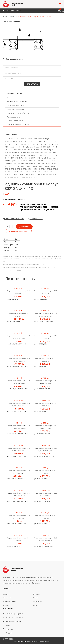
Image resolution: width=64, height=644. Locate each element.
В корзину (24, 227)
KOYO (24, 150)
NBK (28, 152)
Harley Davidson (28, 147)
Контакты (36, 594)
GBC (7, 147)
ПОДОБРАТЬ (32, 84)
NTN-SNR (16, 155)
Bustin (21, 141)
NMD (50, 152)
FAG (22, 144)
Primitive (46, 155)
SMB (16, 158)
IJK (41, 147)
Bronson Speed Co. (11, 141)
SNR (25, 158)
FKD (33, 144)
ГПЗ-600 (49, 175)
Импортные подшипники (15, 121)
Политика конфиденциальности (40, 642)
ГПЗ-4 (26, 175)
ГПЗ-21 (44, 169)
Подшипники (37, 602)
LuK (41, 150)
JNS (7, 150)
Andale (22, 139)
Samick (44, 158)
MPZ (54, 150)
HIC (16, 147)
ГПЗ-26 (27, 172)
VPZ (53, 161)
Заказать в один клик (19, 231)
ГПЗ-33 (21, 175)
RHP (51, 155)
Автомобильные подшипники (17, 102)
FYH (48, 144)
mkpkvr (8, 625)
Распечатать (35, 219)
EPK (12, 144)
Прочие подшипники (14, 117)
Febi (52, 144)
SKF (12, 158)
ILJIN (49, 147)
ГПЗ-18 (14, 169)
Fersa (56, 144)
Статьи (35, 598)
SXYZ (38, 158)
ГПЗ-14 (40, 166)
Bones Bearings (44, 139)
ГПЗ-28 (39, 172)
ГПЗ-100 (8, 166)
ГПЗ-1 (48, 163)
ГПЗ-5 (38, 175)
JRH (11, 150)
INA (53, 147)
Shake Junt (51, 158)
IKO (45, 147)
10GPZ (8, 139)
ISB (56, 147)
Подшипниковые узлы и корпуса (18, 125)
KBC (19, 150)
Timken (40, 161)
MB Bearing (47, 150)
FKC (30, 144)
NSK (7, 155)
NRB (54, 152)
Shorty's (8, 161)
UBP (45, 161)
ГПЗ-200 (37, 169)
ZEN (15, 163)
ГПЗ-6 (43, 175)
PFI (37, 155)
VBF (49, 161)
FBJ (26, 144)
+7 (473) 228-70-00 (15, 618)
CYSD (54, 141)
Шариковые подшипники (16, 106)
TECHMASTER (22, 161)
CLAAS (40, 141)
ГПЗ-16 (52, 166)
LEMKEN (30, 150)
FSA (44, 144)
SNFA (21, 158)
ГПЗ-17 (8, 169)
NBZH (37, 152)
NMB (46, 152)
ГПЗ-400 (32, 175)
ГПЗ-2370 (9, 172)
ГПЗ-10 (54, 163)
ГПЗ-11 (22, 166)
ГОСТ (43, 163)
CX (50, 141)
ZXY (22, 163)
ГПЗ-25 (21, 172)
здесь (19, 270)
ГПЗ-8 (7, 177)
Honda (37, 147)
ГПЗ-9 (19, 177)
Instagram (9, 629)
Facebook (9, 633)
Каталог (13, 17)
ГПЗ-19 (20, 169)
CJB (35, 141)
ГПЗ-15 (46, 166)
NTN (11, 155)
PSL (41, 155)
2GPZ (13, 139)
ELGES (7, 144)
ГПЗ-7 (55, 175)
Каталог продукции (12, 11)
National (24, 155)
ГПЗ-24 (15, 172)
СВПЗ (35, 177)
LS (34, 150)
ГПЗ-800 (13, 177)
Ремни (35, 606)
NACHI (24, 152)
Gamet (12, 147)
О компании (7, 598)
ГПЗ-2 (25, 169)
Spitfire (14, 161)
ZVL (19, 163)
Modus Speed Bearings (13, 152)
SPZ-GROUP (32, 158)
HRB (20, 147)
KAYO (15, 150)
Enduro (17, 144)
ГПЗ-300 (8, 175)
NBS (32, 152)
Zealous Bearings (31, 163)
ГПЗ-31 (15, 175)
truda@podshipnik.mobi (14, 622)
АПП (39, 163)
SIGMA (8, 158)
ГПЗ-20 (31, 169)
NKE (42, 152)
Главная (5, 17)
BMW (35, 139)
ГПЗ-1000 (15, 166)
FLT (41, 144)
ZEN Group (9, 163)
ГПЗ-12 (28, 166)
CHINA (30, 141)
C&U (26, 141)
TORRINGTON (32, 161)
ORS (29, 155)
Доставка (6, 606)
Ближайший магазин (13, 219)
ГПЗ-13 (34, 166)
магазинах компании (27, 256)
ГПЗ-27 (33, 172)
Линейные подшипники (15, 98)
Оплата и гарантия (9, 602)
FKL (37, 144)
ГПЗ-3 (51, 172)
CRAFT (45, 141)
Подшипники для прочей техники (18, 113)
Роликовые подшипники (15, 109)
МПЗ (31, 177)
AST (17, 139)
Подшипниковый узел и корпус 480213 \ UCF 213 (34, 17)
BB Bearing (29, 139)
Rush (56, 155)
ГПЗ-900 (25, 177)
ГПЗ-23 (56, 169)
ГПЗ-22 (50, 169)
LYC (37, 150)
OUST (33, 155)
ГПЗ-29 (45, 172)
